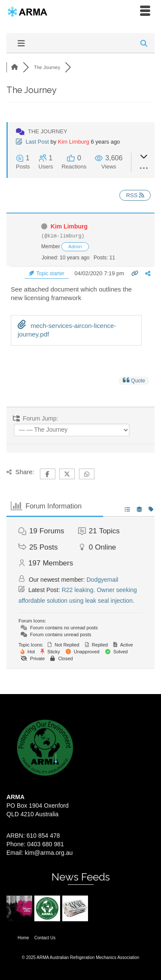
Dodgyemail (103, 580)
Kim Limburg (74, 142)
